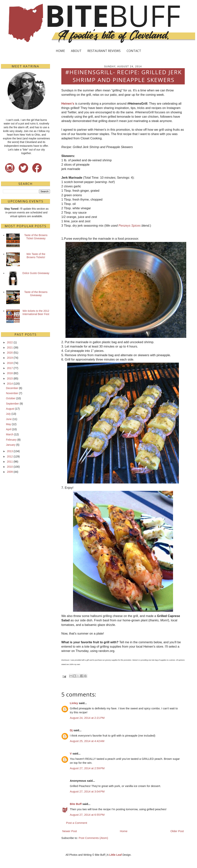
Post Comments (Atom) (93, 838)
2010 (10, 467)
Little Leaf (115, 855)
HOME (60, 51)
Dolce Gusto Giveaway (36, 273)
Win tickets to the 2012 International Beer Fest (36, 312)
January (11, 445)
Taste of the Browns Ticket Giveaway (36, 237)
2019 (10, 358)
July (8, 414)
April (9, 429)
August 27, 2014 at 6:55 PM (87, 815)
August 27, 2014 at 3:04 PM (87, 791)
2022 (10, 342)
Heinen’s (68, 103)
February (11, 440)
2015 (10, 378)
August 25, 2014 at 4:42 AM (87, 741)
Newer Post (70, 831)
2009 (10, 472)
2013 (10, 451)
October (11, 398)
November (12, 393)
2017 (10, 368)
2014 (10, 384)
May (8, 424)
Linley (74, 703)
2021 (10, 348)
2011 (10, 462)
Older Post (177, 831)
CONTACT (134, 51)
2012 (10, 456)
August (10, 409)
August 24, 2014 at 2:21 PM (87, 718)
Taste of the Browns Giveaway (36, 294)
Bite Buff (76, 804)
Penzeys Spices (130, 225)
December (12, 388)
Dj (71, 730)
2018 (10, 363)
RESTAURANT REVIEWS (104, 51)
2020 (10, 353)
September (12, 404)
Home (124, 831)
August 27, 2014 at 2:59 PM (87, 768)
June (9, 419)
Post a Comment (77, 823)
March (10, 434)
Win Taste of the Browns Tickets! (36, 256)
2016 (10, 373)
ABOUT (76, 51)
